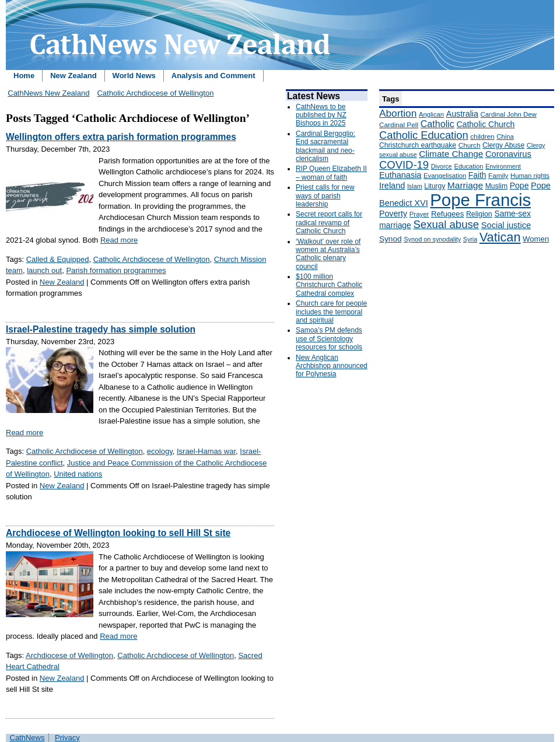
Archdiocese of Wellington (69, 655)
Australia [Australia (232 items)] (462, 114)
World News (134, 76)
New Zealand (73, 76)
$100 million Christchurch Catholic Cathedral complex (329, 285)
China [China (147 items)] (505, 136)
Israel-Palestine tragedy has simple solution (101, 329)
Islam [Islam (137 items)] (415, 186)
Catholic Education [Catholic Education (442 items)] (424, 135)
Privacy (67, 738)
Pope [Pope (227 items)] (519, 185)
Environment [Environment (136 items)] (503, 166)
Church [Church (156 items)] (470, 145)
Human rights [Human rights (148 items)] (530, 176)
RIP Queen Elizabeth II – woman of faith (331, 173)
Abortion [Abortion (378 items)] (398, 113)
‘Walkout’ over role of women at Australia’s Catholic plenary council (328, 254)
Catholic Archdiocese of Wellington (155, 93)
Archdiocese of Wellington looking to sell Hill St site (118, 533)
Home (24, 76)
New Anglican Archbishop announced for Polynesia (332, 366)
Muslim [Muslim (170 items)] (496, 186)
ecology (160, 451)
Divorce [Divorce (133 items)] (442, 166)
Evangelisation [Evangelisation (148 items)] (445, 176)
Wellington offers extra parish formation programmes (121, 137)
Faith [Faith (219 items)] (477, 175)
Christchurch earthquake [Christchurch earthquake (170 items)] (418, 145)
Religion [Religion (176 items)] (479, 214)
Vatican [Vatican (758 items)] (500, 237)
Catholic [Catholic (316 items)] (437, 124)
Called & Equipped (58, 259)
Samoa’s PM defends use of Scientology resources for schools (329, 339)
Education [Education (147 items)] (468, 166)
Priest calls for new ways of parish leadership (325, 196)
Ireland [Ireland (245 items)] (392, 185)
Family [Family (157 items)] (498, 175)
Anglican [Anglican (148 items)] (431, 114)
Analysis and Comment (213, 76)
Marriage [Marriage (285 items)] (465, 185)
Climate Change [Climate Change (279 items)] (451, 154)
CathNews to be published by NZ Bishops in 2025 (321, 115)
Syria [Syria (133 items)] (470, 239)
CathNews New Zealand (48, 93)
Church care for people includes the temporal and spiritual (331, 312)
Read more (119, 240)
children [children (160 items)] (482, 136)
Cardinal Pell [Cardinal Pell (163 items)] (399, 125)
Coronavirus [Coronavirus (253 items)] (508, 154)
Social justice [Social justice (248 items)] (506, 225)
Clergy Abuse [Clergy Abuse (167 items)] (503, 145)
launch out (44, 270)
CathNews (27, 738)
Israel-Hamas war (206, 451)
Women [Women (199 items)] (536, 239)
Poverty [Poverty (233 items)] (393, 213)
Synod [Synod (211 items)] (391, 239)
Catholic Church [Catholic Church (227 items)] (485, 124)
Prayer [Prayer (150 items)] (419, 214)
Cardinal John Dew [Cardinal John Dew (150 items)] (509, 114)
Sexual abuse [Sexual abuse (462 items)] (446, 224)
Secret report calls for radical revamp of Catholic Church (329, 223)
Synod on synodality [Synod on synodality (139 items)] (432, 239)
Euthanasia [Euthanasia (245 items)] (400, 175)
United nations (78, 474)
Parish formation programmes (116, 270)
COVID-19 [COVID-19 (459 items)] (404, 165)
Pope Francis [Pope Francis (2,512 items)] (480, 200)
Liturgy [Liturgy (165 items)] (435, 186)
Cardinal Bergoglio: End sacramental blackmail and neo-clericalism (325, 146)
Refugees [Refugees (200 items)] (447, 214)
